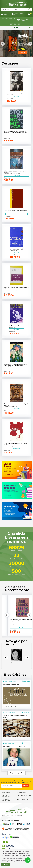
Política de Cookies (20, 860)
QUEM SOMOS (6, 793)
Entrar (4, 14)
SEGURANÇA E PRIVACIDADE (6, 800)
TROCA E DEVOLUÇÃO (24, 795)
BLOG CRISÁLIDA (23, 799)
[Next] (30, 44)
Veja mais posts (17, 773)
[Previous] (3, 44)
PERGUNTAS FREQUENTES (6, 796)
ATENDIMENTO (22, 793)
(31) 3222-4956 (15, 24)
